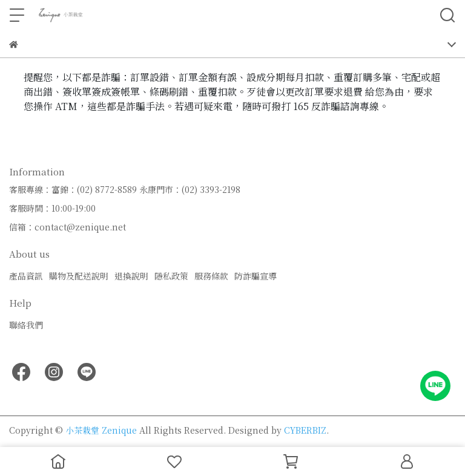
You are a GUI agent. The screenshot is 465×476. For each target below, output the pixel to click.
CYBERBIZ (305, 430)
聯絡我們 (26, 325)
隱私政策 (171, 276)
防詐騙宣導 (256, 276)
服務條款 (211, 276)
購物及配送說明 (79, 276)
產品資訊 (26, 276)
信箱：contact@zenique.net (68, 227)
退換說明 (131, 276)
